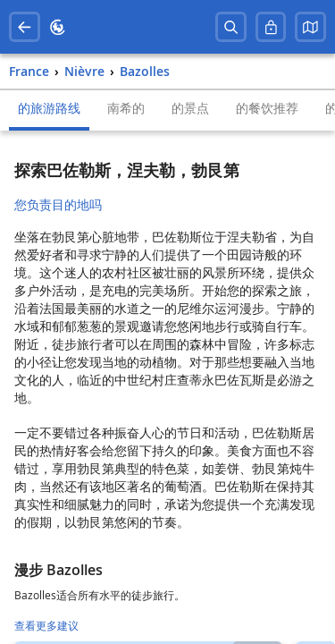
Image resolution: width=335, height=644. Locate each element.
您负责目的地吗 (58, 204)
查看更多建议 (46, 626)
